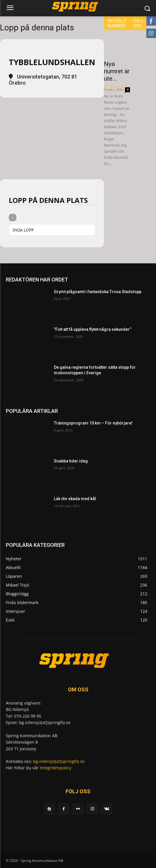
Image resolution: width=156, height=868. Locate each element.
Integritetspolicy (56, 768)
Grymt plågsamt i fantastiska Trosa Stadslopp (98, 292)
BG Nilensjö (114, 86)
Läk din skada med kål (75, 499)
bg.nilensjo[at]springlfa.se (59, 761)
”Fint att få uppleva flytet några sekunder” (92, 329)
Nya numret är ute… (117, 71)
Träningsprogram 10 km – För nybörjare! (93, 423)
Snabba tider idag (71, 461)
